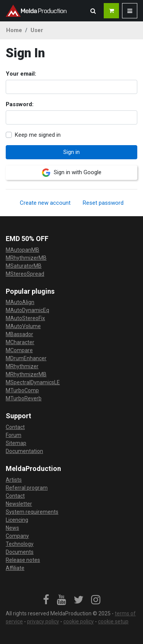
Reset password (103, 203)
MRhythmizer (22, 366)
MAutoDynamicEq (27, 310)
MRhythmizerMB (26, 258)
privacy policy (43, 621)
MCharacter (20, 342)
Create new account (45, 203)
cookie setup (113, 621)
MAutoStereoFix (25, 318)
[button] (93, 11)
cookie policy (79, 621)
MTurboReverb (24, 398)
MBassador (19, 334)
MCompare (19, 350)
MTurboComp (22, 390)
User (37, 30)
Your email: (21, 74)
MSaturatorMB (24, 266)
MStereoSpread (25, 274)
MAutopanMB (22, 250)
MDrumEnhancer (26, 358)
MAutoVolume (23, 326)
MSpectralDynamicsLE (33, 382)
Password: (20, 104)
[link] (46, 600)
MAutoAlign (20, 302)
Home (14, 30)
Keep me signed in (38, 135)
